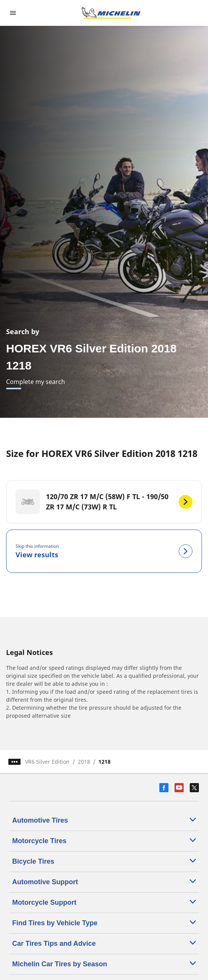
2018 (84, 762)
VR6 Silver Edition (47, 762)
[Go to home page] (111, 13)
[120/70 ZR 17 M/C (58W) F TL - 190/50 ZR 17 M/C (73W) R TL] (104, 502)
